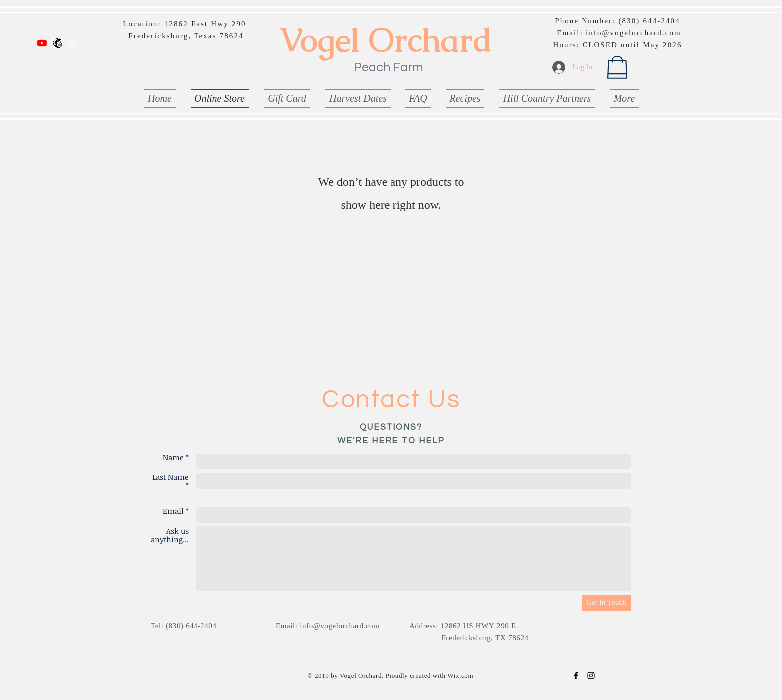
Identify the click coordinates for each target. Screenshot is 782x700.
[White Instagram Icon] (73, 43)
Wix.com (460, 676)
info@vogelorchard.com (634, 34)
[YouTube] (42, 43)
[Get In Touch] (606, 603)
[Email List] (58, 43)
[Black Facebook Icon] (576, 675)
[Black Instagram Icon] (591, 675)
